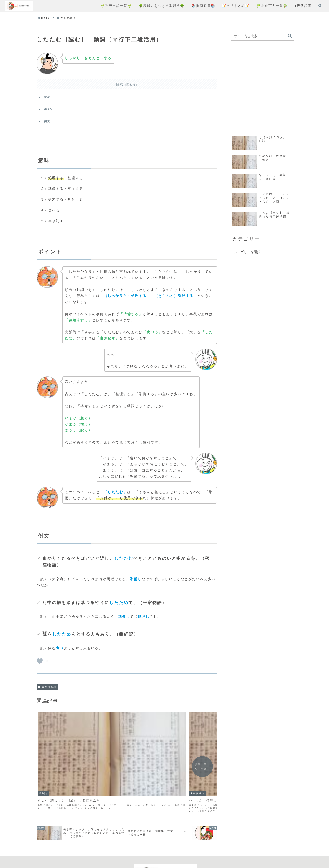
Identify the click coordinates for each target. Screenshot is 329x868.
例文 (48, 124)
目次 (120, 84)
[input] (263, 36)
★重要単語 (47, 690)
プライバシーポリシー (155, 849)
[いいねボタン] (40, 665)
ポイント (51, 111)
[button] (290, 36)
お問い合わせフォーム (197, 849)
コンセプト (123, 849)
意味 (48, 98)
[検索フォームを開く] (320, 6)
